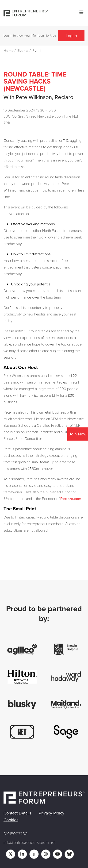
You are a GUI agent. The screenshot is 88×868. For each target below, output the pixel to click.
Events (23, 51)
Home (9, 51)
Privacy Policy (52, 813)
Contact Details (17, 813)
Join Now (78, 434)
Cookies (11, 820)
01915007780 (15, 834)
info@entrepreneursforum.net (30, 842)
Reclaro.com (71, 499)
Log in (71, 36)
